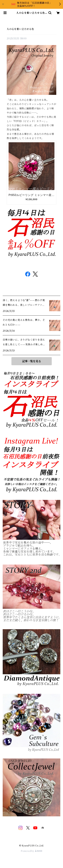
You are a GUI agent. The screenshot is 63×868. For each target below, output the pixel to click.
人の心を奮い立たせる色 (20, 29)
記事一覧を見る (32, 361)
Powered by (32, 851)
